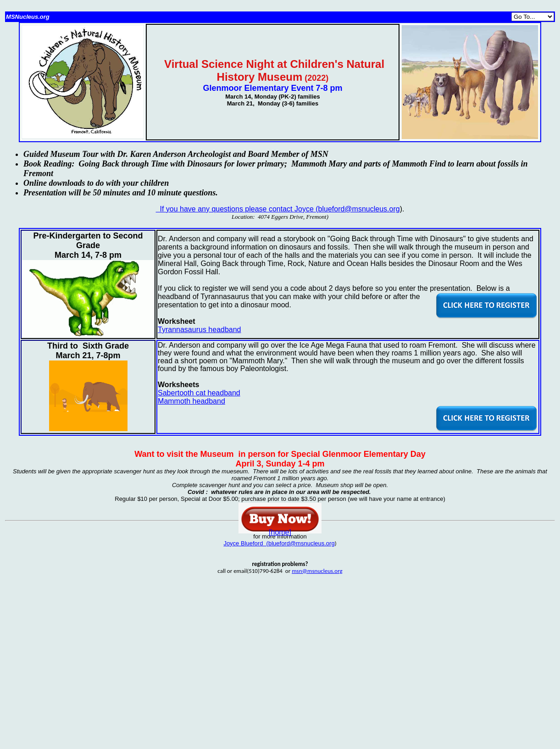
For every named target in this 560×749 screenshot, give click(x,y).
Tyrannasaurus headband (199, 330)
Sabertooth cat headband (199, 393)
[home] (280, 532)
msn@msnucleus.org (317, 571)
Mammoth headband (191, 401)
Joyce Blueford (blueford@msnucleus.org (279, 543)
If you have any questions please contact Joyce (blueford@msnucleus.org (278, 209)
